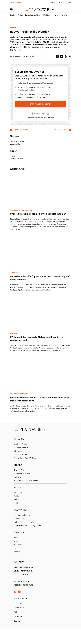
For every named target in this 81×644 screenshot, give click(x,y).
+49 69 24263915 (21, 581)
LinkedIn (19, 592)
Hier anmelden (49, 118)
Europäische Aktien (33, 15)
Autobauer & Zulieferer (23, 473)
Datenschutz (19, 608)
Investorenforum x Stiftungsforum (27, 526)
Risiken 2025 (19, 519)
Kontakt (17, 552)
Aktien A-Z (18, 493)
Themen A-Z (19, 470)
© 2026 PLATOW (20, 599)
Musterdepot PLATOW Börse (25, 458)
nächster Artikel (61, 130)
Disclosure (18, 616)
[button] (57, 56)
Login (61, 2)
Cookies (17, 621)
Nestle (17, 500)
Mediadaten (19, 545)
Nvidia (17, 503)
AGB (16, 612)
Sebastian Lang (16, 56)
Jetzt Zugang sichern (41, 104)
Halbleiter (18, 477)
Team (16, 541)
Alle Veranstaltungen (22, 515)
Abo (69, 2)
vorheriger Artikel (21, 130)
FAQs (16, 548)
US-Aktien (46, 15)
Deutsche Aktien (16, 15)
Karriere (17, 555)
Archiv (17, 538)
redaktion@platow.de (23, 585)
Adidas (17, 496)
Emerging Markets (60, 15)
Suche (53, 2)
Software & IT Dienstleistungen (26, 480)
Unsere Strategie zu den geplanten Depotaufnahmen (38, 214)
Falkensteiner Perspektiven (25, 522)
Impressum (18, 603)
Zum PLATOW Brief (16, 2)
